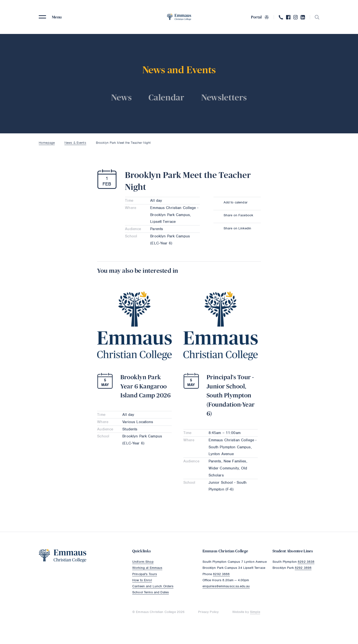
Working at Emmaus (147, 568)
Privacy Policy (208, 612)
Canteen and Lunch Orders (153, 586)
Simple (255, 612)
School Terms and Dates (151, 592)
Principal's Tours (145, 574)
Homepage (47, 143)
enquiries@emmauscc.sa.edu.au (226, 586)
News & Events (75, 143)
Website (238, 612)
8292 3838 (306, 562)
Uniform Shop (143, 562)
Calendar (166, 97)
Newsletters (224, 97)
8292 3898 (303, 568)
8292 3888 (221, 574)
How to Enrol (142, 580)
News (121, 97)
